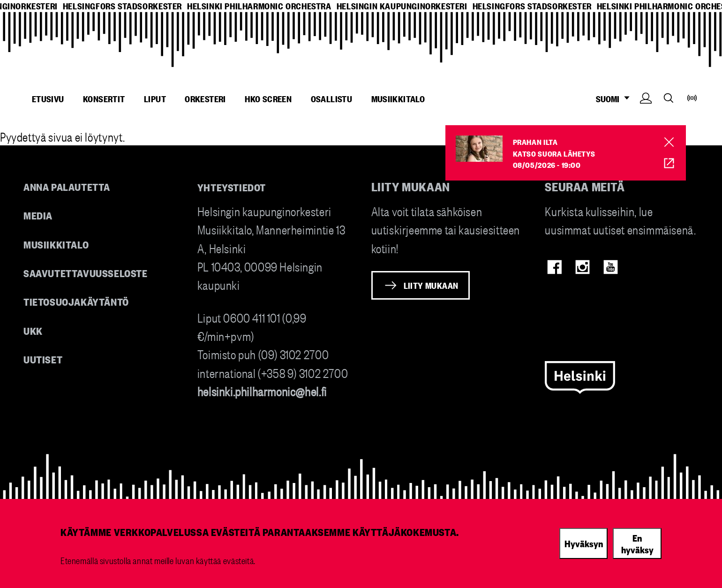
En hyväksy (637, 543)
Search (669, 98)
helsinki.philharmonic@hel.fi (262, 391)
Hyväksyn (584, 543)
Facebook (554, 267)
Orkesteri (205, 98)
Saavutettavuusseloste (86, 273)
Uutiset (43, 359)
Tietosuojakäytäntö (76, 301)
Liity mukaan (431, 285)
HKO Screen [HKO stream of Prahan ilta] (663, 163)
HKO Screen (268, 98)
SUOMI (615, 99)
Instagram (583, 267)
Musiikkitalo (398, 98)
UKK (33, 330)
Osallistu (332, 98)
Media (38, 215)
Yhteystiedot (232, 187)
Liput (155, 98)
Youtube (611, 267)
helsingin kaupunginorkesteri (402, 6)
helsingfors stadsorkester (122, 6)
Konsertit (104, 98)
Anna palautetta (67, 186)
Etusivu (48, 98)
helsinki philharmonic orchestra (259, 6)
